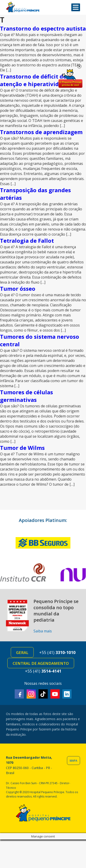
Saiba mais (43, 631)
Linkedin (67, 694)
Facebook (19, 694)
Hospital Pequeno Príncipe (23, 7)
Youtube (55, 694)
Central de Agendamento (41, 663)
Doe (70, 79)
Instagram (31, 694)
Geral (22, 652)
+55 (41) (57, 652)
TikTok (43, 694)
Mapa (74, 761)
